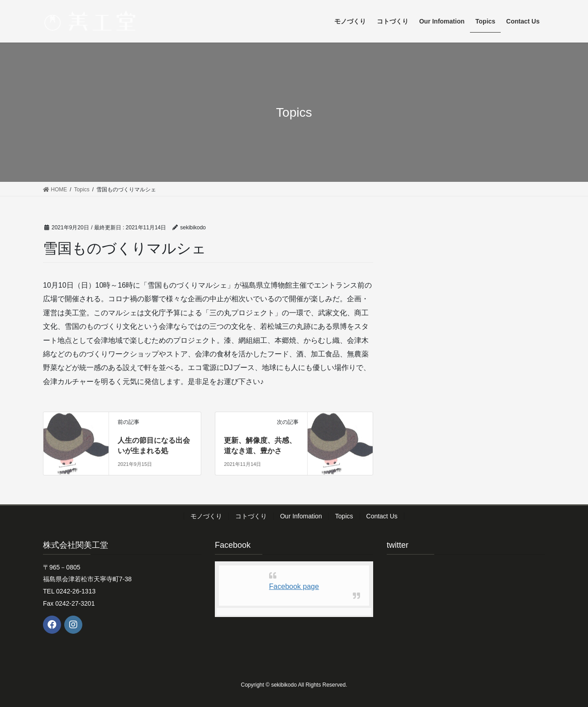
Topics (344, 516)
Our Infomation (301, 516)
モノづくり (206, 516)
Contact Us (382, 516)
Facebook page (294, 586)
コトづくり (251, 516)
